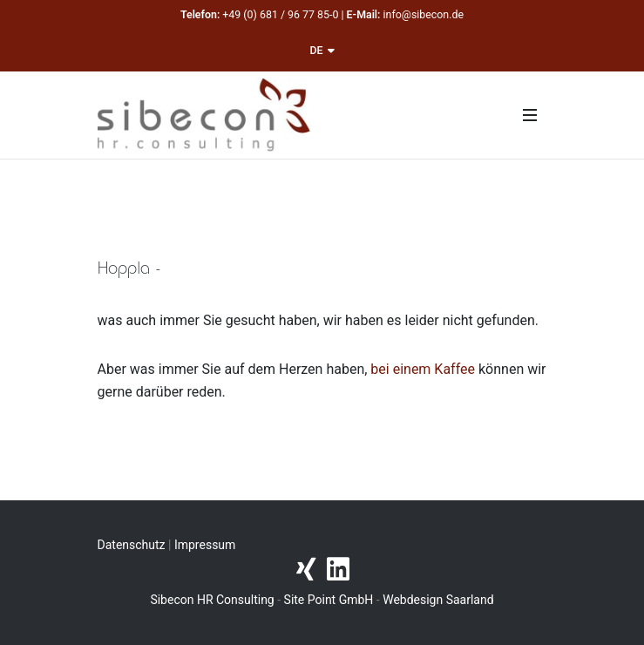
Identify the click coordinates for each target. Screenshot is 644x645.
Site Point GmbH (329, 600)
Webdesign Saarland (438, 600)
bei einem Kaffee (423, 369)
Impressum (205, 545)
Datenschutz (132, 545)
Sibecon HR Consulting (212, 600)
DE (322, 50)
